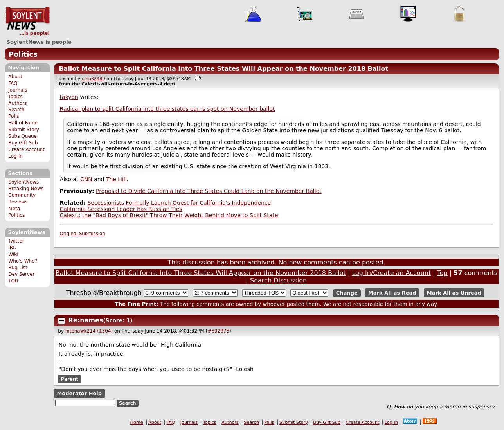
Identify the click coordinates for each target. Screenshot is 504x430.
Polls (13, 116)
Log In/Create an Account (391, 273)
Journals (18, 90)
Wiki (13, 254)
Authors (17, 103)
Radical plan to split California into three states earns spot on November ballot (167, 109)
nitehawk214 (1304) (89, 331)
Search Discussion (278, 280)
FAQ (13, 83)
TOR (13, 281)
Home (137, 422)
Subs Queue (22, 136)
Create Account (26, 149)
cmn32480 (94, 79)
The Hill (116, 179)
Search (16, 110)
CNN (86, 179)
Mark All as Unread (454, 293)
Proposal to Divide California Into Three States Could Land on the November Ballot (209, 191)
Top (442, 273)
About (15, 77)
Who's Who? (23, 261)
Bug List (18, 268)
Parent (69, 379)
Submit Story (24, 130)
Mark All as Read (392, 293)
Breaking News (26, 189)
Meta (14, 209)
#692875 (218, 331)
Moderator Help (79, 393)
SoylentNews (28, 22)
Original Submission (83, 234)
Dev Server (21, 274)
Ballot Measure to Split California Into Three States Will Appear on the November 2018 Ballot (223, 69)
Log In (15, 156)
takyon (69, 97)
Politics (23, 54)
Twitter (16, 241)
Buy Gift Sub (23, 143)
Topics (15, 97)
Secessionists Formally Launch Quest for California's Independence (179, 203)
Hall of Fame (23, 123)
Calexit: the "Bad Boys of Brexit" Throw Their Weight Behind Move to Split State (169, 215)
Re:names (86, 320)
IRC (12, 248)
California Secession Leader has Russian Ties (121, 209)
